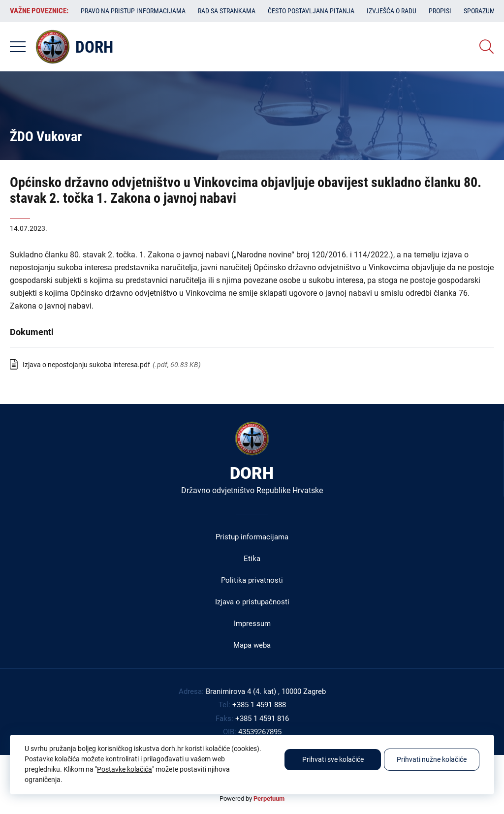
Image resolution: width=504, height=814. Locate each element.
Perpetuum (269, 798)
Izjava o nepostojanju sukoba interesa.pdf (86, 365)
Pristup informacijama (252, 537)
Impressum (252, 624)
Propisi (440, 11)
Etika (252, 559)
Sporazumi (480, 11)
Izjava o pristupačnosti (252, 602)
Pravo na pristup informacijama (133, 11)
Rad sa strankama (227, 11)
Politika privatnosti (252, 580)
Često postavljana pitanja (311, 11)
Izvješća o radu (392, 11)
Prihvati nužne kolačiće (432, 759)
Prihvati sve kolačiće (333, 759)
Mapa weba (252, 645)
